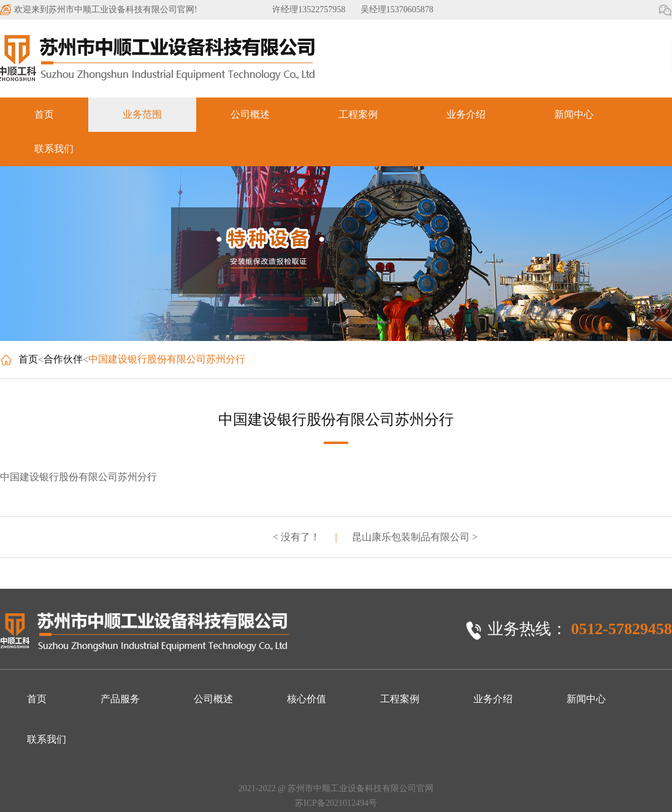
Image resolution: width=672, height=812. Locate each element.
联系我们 (54, 149)
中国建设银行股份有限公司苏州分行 (167, 359)
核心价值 (307, 699)
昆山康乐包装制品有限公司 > (415, 537)
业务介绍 (466, 114)
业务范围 (142, 114)
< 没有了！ (296, 537)
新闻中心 (574, 114)
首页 (44, 114)
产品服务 (120, 699)
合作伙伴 (63, 359)
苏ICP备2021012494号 (336, 803)
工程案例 (358, 114)
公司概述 (250, 114)
